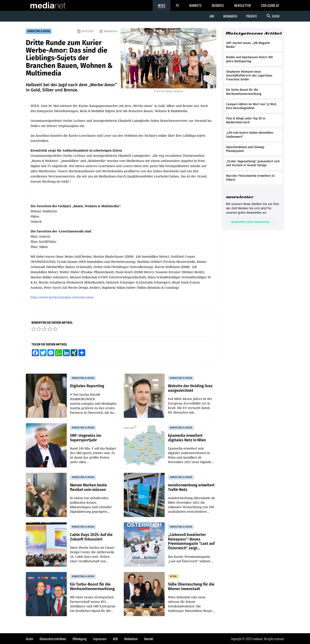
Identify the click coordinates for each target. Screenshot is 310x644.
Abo (212, 16)
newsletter (240, 197)
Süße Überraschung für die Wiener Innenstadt (191, 587)
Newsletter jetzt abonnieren (250, 222)
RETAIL (173, 576)
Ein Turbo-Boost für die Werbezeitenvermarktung (92, 587)
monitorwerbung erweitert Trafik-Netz (191, 487)
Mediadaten (230, 16)
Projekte (252, 16)
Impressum (100, 639)
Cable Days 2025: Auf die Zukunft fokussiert (91, 537)
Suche (273, 16)
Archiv (29, 639)
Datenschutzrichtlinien (53, 639)
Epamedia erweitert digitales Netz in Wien (187, 438)
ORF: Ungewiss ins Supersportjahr (86, 438)
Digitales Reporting (87, 386)
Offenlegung (80, 639)
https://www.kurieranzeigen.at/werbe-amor (62, 297)
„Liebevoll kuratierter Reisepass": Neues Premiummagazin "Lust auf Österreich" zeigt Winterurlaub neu (191, 541)
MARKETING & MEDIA (39, 31)
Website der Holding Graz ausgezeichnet (190, 388)
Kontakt (149, 639)
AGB (115, 639)
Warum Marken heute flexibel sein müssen (88, 487)
